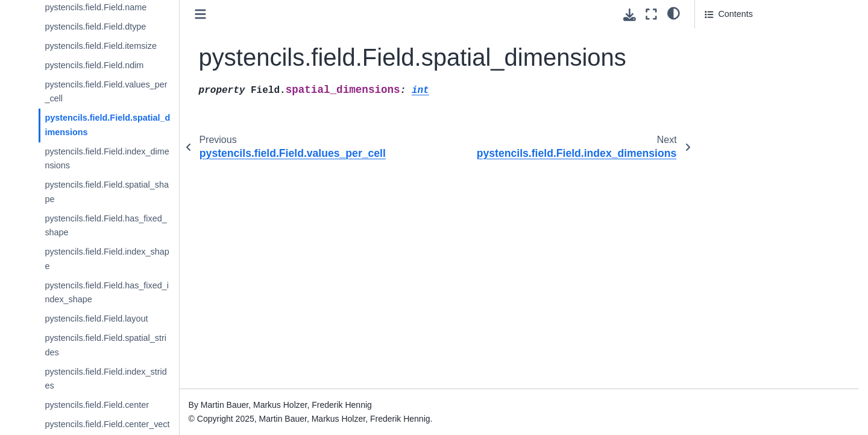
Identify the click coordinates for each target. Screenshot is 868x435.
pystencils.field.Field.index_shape (107, 259)
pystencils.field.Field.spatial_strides (105, 345)
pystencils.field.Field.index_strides (105, 379)
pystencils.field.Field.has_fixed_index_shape (107, 293)
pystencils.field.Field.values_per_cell (106, 92)
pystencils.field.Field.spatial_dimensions (107, 125)
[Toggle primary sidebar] (200, 14)
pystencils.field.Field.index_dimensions (107, 159)
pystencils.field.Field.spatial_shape (107, 192)
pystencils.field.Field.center (97, 405)
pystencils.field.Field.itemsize (101, 46)
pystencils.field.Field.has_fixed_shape (105, 226)
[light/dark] (674, 13)
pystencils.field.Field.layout (96, 319)
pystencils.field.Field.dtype (95, 27)
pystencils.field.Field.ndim (94, 65)
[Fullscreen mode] (651, 14)
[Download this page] (630, 15)
